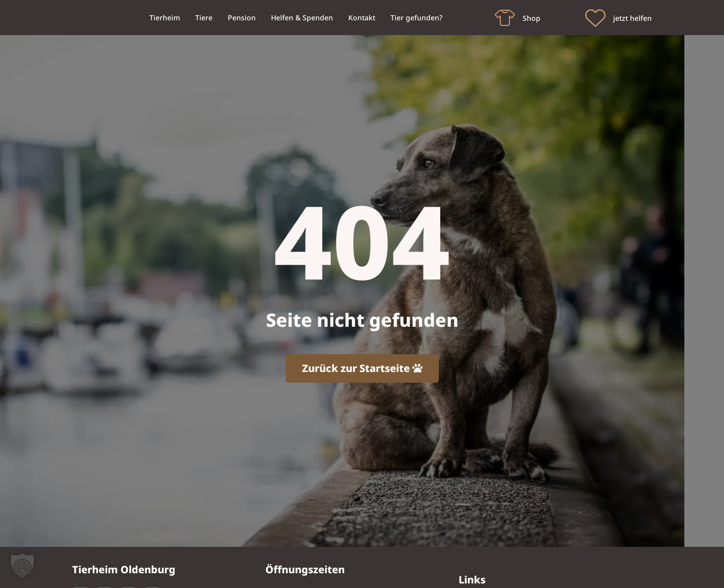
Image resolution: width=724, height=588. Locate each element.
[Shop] (505, 18)
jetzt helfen (632, 18)
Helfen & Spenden (302, 18)
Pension (242, 18)
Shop (532, 18)
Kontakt (362, 18)
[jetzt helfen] (595, 18)
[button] (22, 566)
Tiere (204, 18)
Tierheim (165, 18)
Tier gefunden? (416, 18)
